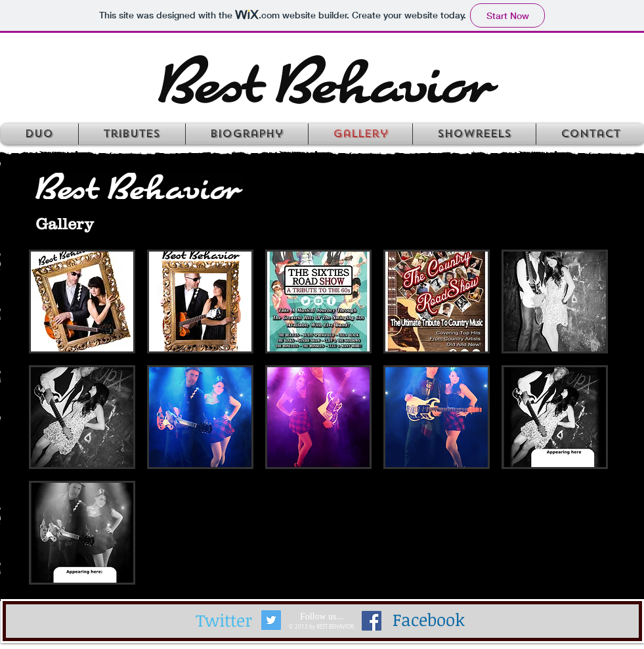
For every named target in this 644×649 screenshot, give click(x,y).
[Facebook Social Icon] (372, 621)
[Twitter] (224, 621)
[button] (82, 302)
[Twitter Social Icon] (271, 620)
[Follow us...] (322, 616)
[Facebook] (429, 620)
